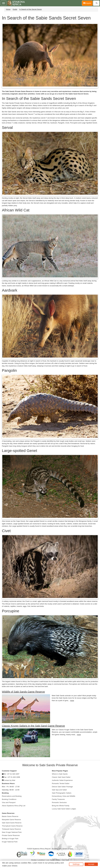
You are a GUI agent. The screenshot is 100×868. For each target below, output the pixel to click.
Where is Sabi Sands (60, 774)
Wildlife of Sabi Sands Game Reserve (23, 692)
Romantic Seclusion (59, 802)
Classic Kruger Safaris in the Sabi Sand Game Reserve (33, 726)
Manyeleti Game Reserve (11, 820)
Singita (34, 860)
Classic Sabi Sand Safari (61, 777)
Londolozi (41, 860)
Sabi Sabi (65, 860)
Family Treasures (58, 799)
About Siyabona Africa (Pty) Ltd (14, 806)
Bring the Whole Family (61, 806)
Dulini (58, 860)
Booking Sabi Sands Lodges (63, 849)
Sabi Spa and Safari (59, 790)
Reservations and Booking (12, 796)
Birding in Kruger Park (10, 839)
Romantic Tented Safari (61, 783)
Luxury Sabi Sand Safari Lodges (64, 809)
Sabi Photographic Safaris (62, 793)
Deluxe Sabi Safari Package (62, 787)
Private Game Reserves (11, 835)
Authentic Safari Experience (62, 780)
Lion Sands (50, 860)
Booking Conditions (9, 799)
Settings (76, 864)
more (72, 700)
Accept (91, 864)
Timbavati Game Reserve (11, 829)
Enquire (88, 3)
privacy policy (54, 863)
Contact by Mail (9, 780)
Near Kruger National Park (12, 832)
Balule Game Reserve (10, 816)
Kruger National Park (10, 842)
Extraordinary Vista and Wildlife (64, 796)
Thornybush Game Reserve (12, 826)
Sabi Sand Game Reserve (12, 823)
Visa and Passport (9, 802)
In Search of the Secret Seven (30, 9)
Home (8, 9)
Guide (15, 9)
